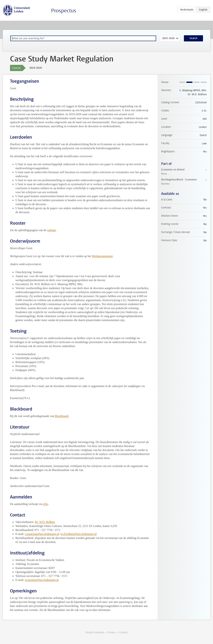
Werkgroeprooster (102, 256)
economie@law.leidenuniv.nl (42, 580)
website (52, 230)
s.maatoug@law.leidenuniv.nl (42, 534)
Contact (123, 632)
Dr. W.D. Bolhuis (45, 522)
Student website (94, 632)
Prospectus (64, 11)
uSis (46, 504)
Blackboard (61, 416)
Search (193, 38)
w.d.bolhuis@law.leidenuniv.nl (79, 534)
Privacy (111, 632)
